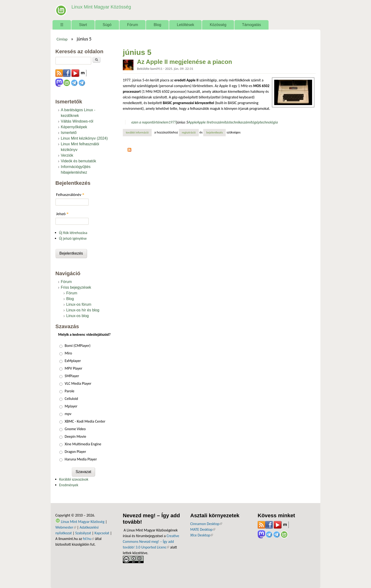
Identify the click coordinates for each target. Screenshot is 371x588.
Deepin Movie (75, 436)
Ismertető (69, 133)
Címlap (62, 39)
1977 (172, 122)
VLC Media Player (78, 383)
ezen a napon (141, 122)
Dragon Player (75, 452)
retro (212, 122)
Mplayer (71, 406)
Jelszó (62, 214)
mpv (68, 414)
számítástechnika (229, 122)
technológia (269, 122)
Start (83, 25)
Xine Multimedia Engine (83, 444)
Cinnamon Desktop (206, 524)
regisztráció (189, 132)
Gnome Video (75, 429)
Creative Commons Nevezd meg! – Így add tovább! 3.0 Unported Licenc (151, 542)
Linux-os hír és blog (83, 310)
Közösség (218, 25)
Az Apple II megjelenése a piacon (185, 62)
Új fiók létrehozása (73, 233)
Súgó (107, 25)
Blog (157, 25)
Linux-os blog (77, 316)
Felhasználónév (70, 195)
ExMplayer (73, 361)
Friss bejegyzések (76, 287)
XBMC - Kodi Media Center (85, 421)
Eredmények (69, 485)
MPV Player (73, 368)
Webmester (66, 527)
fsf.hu (88, 539)
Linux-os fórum (79, 304)
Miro (68, 353)
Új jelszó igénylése (73, 238)
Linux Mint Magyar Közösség (101, 7)
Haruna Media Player (81, 459)
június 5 (182, 122)
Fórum (132, 25)
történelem (160, 122)
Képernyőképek (74, 127)
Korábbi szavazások (74, 479)
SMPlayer (72, 376)
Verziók (67, 155)
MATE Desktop (203, 529)
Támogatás (252, 25)
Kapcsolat (102, 533)
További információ (139, 132)
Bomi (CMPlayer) (77, 346)
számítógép (251, 122)
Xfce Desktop (202, 535)
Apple (192, 122)
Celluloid (71, 399)
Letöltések (185, 25)
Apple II (203, 122)
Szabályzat (83, 533)
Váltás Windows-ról (77, 121)
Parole (69, 391)
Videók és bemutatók (78, 161)
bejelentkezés (215, 132)
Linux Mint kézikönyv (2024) (84, 138)
